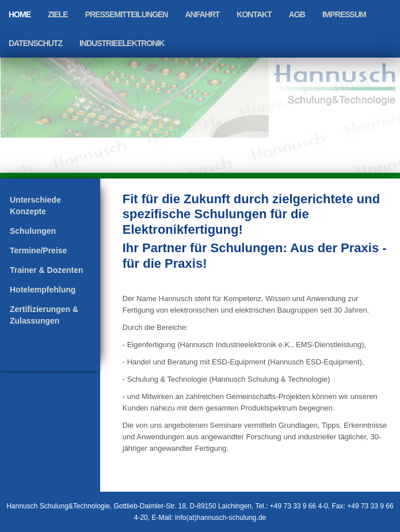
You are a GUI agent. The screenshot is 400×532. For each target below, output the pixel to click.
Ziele (58, 14)
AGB (297, 14)
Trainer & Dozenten (47, 270)
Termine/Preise (38, 250)
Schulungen (33, 231)
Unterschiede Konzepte (35, 206)
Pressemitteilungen (127, 14)
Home (20, 14)
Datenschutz (35, 43)
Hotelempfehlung (43, 290)
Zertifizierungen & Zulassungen (44, 315)
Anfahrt (202, 14)
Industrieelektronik (122, 43)
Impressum (344, 14)
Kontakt (254, 14)
